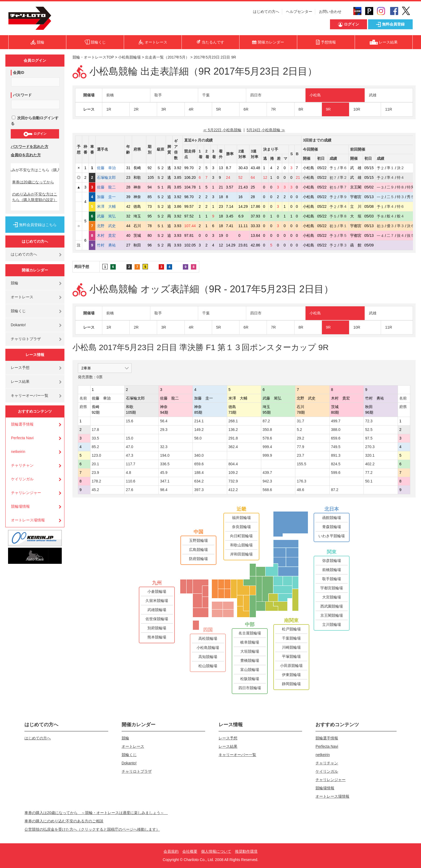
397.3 (199, 490)
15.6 (130, 421)
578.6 (267, 438)
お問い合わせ (330, 12)
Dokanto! (18, 325)
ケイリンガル (22, 479)
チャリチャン (22, 465)
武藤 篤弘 (110, 216)
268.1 (233, 421)
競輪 (14, 283)
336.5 (165, 464)
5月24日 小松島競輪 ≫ (266, 130)
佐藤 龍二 (110, 187)
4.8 (128, 473)
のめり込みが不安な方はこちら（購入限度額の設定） (35, 197)
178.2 (97, 481)
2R (136, 109)
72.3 (369, 421)
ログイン (35, 134)
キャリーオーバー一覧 (30, 395)
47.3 (130, 455)
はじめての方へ (266, 12)
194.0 (165, 455)
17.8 (95, 430)
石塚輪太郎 (110, 177)
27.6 (130, 490)
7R (273, 109)
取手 (158, 95)
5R (219, 109)
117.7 (131, 464)
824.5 (336, 464)
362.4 (233, 447)
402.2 (370, 464)
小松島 (315, 95)
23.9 (95, 473)
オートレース (22, 297)
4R (191, 109)
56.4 (164, 421)
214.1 (199, 421)
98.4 (164, 490)
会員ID (19, 72)
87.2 (266, 421)
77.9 (300, 447)
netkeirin (18, 452)
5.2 (299, 430)
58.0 (198, 438)
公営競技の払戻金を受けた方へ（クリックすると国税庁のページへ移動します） (92, 829)
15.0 (130, 438)
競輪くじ (18, 311)
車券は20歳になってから (33, 182)
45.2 (95, 490)
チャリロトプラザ (26, 339)
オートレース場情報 (28, 520)
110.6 (131, 481)
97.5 (369, 438)
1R (109, 109)
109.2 (233, 473)
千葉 (206, 95)
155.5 (301, 464)
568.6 (267, 490)
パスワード (22, 95)
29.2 (300, 438)
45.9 (164, 473)
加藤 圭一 (110, 197)
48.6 (300, 490)
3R (164, 109)
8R (301, 109)
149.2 (199, 430)
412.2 (233, 490)
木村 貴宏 (110, 235)
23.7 (300, 455)
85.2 (95, 447)
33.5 (95, 438)
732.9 (233, 481)
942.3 (267, 481)
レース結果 (20, 382)
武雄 (373, 95)
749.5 (336, 447)
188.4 (199, 473)
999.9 (267, 455)
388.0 (336, 430)
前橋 (110, 95)
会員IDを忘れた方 (26, 155)
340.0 (199, 455)
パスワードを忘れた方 (30, 147)
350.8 (267, 430)
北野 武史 (110, 226)
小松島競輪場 (129, 57)
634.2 (199, 481)
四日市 (256, 95)
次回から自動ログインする (35, 121)
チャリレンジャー (26, 493)
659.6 (336, 438)
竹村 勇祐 (110, 245)
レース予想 (20, 368)
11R (389, 109)
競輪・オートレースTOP (93, 57)
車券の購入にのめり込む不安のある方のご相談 (64, 821)
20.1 (95, 464)
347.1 (165, 481)
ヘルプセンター (299, 12)
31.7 (300, 421)
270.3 (370, 447)
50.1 (369, 481)
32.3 (164, 447)
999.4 (267, 447)
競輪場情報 (20, 506)
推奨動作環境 (246, 851)
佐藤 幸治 (110, 168)
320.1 (370, 455)
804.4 (233, 464)
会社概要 (190, 851)
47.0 (130, 447)
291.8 (233, 438)
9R (328, 109)
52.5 (369, 430)
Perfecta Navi (22, 438)
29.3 (164, 430)
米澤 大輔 (110, 206)
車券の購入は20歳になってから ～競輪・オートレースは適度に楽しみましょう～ (96, 813)
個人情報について (216, 851)
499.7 (336, 421)
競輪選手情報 (22, 424)
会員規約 (171, 851)
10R (357, 109)
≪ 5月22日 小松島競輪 (222, 130)
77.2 (369, 473)
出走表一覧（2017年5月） (167, 57)
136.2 (233, 430)
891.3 (336, 455)
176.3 (301, 481)
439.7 (267, 473)
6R (246, 109)
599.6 (336, 473)
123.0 (97, 455)
